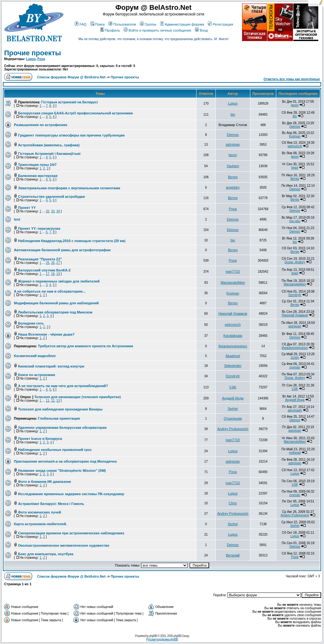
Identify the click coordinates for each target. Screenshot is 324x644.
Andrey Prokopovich (233, 429)
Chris (233, 503)
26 (53, 263)
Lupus (31, 59)
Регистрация (220, 24)
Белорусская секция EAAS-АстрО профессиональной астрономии (75, 113)
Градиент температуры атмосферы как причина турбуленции (71, 135)
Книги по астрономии (37, 375)
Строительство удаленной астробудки (51, 197)
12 (53, 401)
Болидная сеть (31, 323)
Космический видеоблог (35, 356)
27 (58, 263)
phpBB (153, 636)
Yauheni (233, 166)
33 (53, 211)
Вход (201, 30)
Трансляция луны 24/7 (37, 165)
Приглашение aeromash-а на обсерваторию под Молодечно (65, 461)
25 (48, 263)
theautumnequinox (233, 346)
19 (58, 274)
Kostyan (295, 136)
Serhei (233, 409)
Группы (148, 24)
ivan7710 (233, 271)
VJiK (233, 387)
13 (58, 401)
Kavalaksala (233, 336)
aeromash (295, 410)
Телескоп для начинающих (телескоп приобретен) (77, 397)
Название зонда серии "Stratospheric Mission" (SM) (62, 471)
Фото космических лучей (40, 512)
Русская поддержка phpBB (162, 639)
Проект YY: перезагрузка (39, 228)
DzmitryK (295, 295)
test (17, 219)
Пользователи (122, 24)
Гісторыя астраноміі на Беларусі (70, 102)
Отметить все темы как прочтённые (292, 79)
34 (58, 211)
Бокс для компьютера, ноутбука (46, 554)
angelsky (233, 187)
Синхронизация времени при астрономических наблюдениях (71, 533)
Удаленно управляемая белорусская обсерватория (62, 428)
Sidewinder (233, 366)
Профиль (110, 30)
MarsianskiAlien (233, 283)
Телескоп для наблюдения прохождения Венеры (60, 409)
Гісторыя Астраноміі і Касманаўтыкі (49, 154)
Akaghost (233, 356)
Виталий (233, 555)
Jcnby (295, 358)
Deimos (295, 127)
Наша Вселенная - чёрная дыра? (46, 334)
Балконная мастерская (38, 176)
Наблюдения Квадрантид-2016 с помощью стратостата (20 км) (72, 241)
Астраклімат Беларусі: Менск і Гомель (51, 504)
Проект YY (27, 208)
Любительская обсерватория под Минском (55, 312)
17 (48, 274)
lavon (295, 105)
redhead (295, 453)
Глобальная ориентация (59, 418)
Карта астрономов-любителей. (40, 524)
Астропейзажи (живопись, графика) (49, 145)
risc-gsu (295, 221)
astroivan (233, 144)
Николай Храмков (233, 313)
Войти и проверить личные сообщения (157, 30)
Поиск (98, 24)
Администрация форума (182, 24)
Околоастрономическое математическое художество (64, 545)
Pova (41, 59)
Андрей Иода (233, 398)
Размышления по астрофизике (41, 125)
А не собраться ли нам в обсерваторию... (50, 291)
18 (53, 274)
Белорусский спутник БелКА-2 (44, 270)
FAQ (81, 24)
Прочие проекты (33, 53)
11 (48, 401)
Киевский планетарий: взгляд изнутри (51, 366)
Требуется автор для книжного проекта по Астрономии (86, 346)
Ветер (233, 177)
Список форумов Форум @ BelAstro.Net (71, 77)
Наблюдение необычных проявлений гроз (55, 450)
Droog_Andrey (295, 262)
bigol (295, 168)
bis (233, 114)
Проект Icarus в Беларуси (40, 439)
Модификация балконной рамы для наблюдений (56, 303)
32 (48, 211)
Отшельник (233, 418)
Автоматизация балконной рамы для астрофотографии (62, 250)
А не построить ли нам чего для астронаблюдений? (63, 386)
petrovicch (295, 146)
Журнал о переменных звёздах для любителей (59, 281)
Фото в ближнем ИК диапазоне (45, 482)
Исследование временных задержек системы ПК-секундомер (71, 494)
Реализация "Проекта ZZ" (40, 259)
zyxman (295, 367)
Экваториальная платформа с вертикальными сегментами (69, 188)
